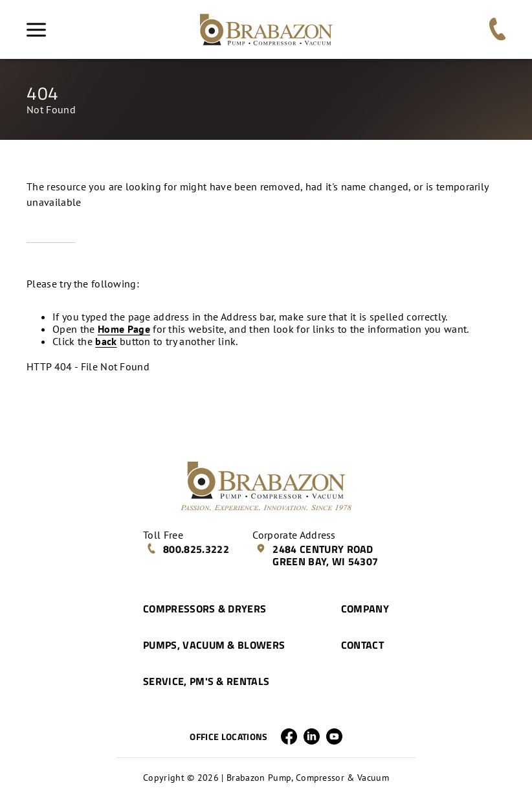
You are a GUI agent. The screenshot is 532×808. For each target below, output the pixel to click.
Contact (362, 645)
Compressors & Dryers (205, 609)
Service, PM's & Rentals (206, 681)
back (106, 341)
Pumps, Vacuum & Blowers (214, 645)
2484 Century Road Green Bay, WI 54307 (317, 555)
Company (365, 609)
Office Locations (228, 737)
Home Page (124, 329)
